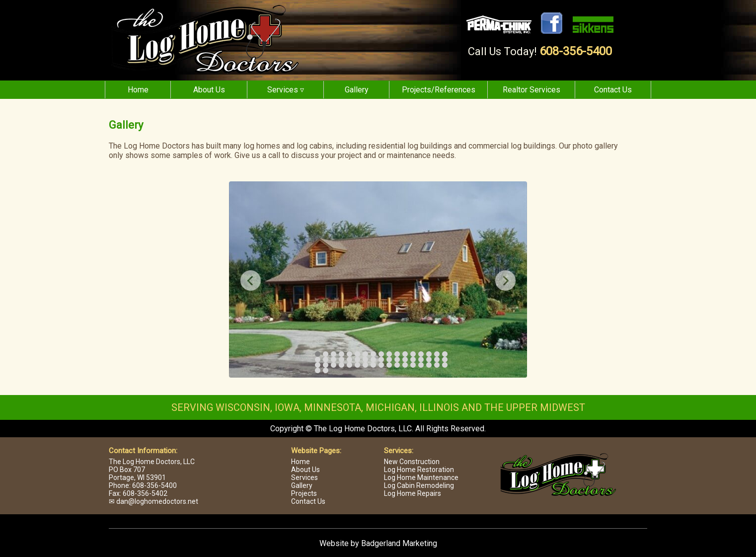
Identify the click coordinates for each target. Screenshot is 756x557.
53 (326, 370)
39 (349, 365)
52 (318, 370)
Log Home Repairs (413, 493)
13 (413, 354)
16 (437, 354)
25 (373, 359)
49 (429, 365)
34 (445, 359)
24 (365, 359)
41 (365, 365)
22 (349, 359)
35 (318, 365)
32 (429, 359)
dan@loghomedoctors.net (157, 501)
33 (437, 359)
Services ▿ (286, 90)
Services (304, 477)
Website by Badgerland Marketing (378, 543)
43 (381, 365)
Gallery (357, 90)
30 (413, 359)
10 (389, 354)
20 (334, 359)
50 (437, 365)
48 (421, 365)
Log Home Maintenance (421, 477)
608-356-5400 (576, 51)
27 (389, 359)
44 (389, 365)
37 (334, 365)
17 (445, 354)
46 (405, 365)
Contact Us (613, 90)
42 (373, 365)
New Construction (412, 462)
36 (326, 365)
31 (421, 359)
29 (405, 359)
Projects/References (439, 90)
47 (413, 365)
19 (326, 359)
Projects (304, 493)
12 (405, 354)
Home (138, 90)
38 (341, 365)
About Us (209, 90)
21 (341, 359)
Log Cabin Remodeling (419, 485)
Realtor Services (531, 90)
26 (381, 359)
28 (397, 359)
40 (357, 365)
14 (421, 354)
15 (429, 354)
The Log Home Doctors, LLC (152, 462)
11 (397, 354)
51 (445, 365)
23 (357, 359)
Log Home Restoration (419, 470)
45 (397, 365)
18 (318, 359)
